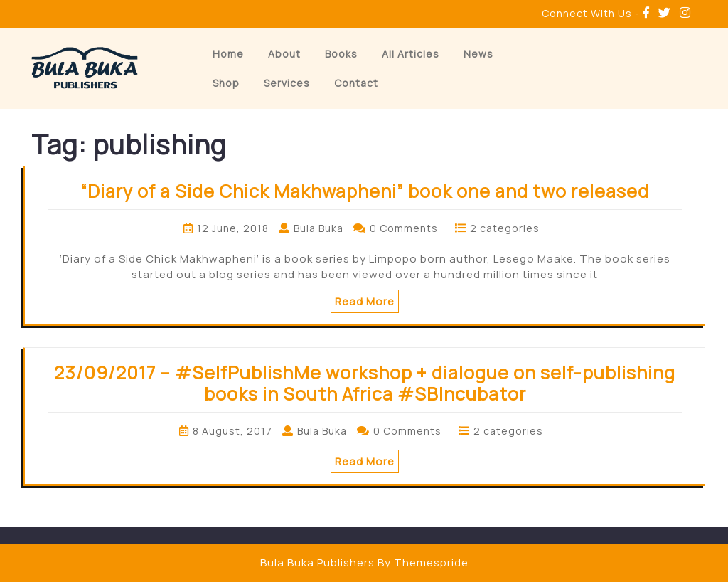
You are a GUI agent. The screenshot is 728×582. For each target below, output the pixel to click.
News (478, 54)
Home (228, 54)
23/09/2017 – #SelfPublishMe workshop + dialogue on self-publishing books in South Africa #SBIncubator (365, 383)
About (284, 54)
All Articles (411, 54)
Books (341, 54)
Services (287, 83)
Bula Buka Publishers (317, 562)
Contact (356, 83)
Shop (226, 83)
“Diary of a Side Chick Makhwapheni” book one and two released (365, 191)
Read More (365, 301)
